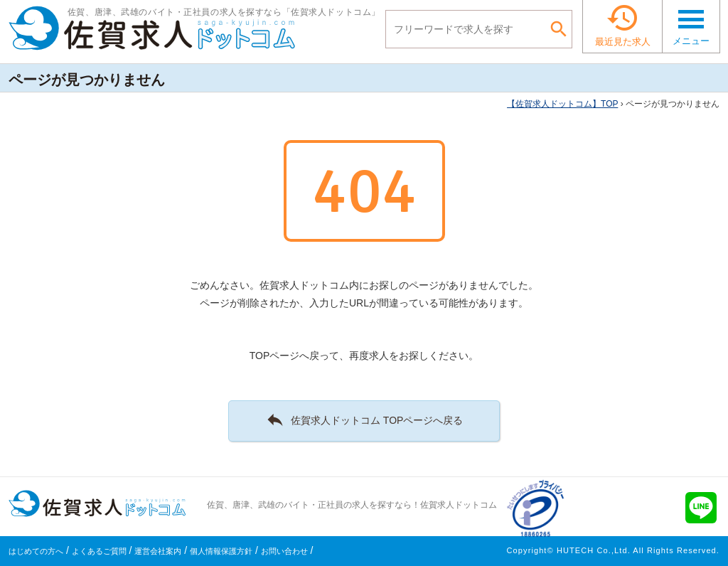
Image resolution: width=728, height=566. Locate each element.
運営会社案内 (158, 551)
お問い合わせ (284, 551)
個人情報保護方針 (221, 551)
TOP (562, 104)
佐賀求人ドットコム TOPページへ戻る (364, 420)
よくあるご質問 (99, 551)
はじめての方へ (36, 551)
